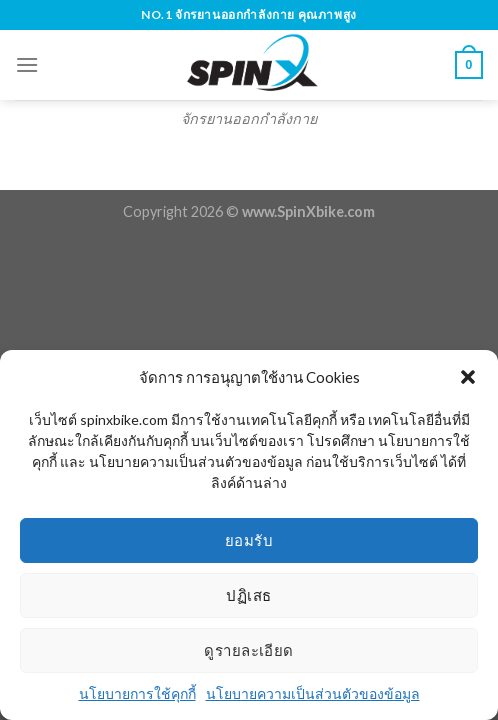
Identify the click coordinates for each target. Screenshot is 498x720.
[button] (468, 377)
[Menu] (27, 64)
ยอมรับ (249, 540)
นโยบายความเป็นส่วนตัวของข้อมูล (313, 693)
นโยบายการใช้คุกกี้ (137, 693)
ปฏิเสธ (248, 595)
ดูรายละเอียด (249, 650)
